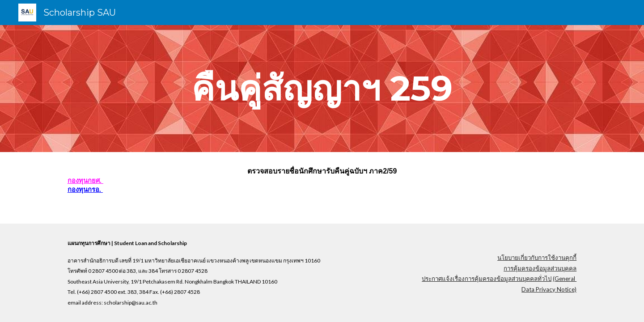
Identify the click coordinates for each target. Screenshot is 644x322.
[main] (322, 89)
